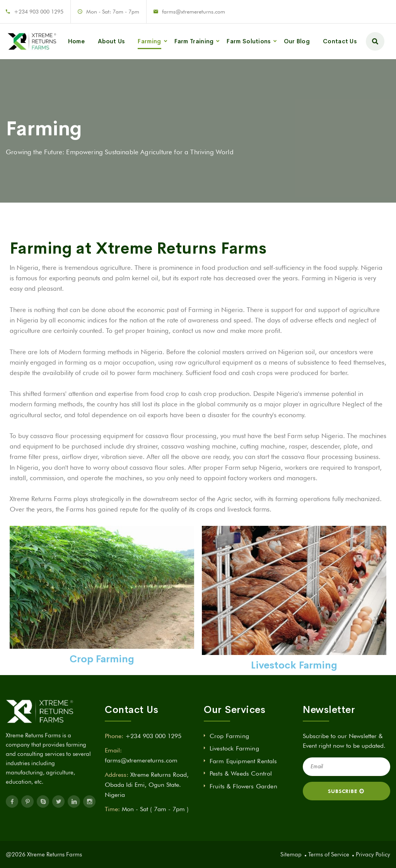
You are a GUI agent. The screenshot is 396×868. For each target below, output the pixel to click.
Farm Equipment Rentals (243, 761)
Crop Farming (229, 736)
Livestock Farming (234, 748)
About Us (111, 41)
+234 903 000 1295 (39, 12)
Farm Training (194, 41)
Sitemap (291, 854)
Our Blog (297, 41)
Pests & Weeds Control (241, 773)
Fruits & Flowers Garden (243, 786)
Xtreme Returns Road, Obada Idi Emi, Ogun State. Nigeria (147, 784)
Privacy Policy (373, 854)
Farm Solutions (248, 41)
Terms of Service (329, 854)
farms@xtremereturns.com (194, 12)
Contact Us (340, 41)
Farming (149, 41)
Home (76, 41)
